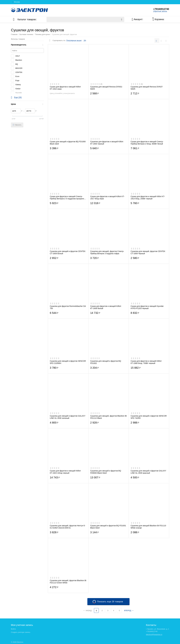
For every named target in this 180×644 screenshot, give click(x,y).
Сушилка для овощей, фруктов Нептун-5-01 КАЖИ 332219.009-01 (68, 527)
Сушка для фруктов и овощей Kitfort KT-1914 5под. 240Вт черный (148, 197)
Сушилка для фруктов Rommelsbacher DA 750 (68, 307)
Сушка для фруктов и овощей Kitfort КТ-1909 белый (106, 307)
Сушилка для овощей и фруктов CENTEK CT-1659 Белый (68, 252)
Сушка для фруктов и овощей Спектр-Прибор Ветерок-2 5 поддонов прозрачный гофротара (68, 197)
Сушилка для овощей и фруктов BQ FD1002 (106, 362)
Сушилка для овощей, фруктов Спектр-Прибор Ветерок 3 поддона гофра (107, 252)
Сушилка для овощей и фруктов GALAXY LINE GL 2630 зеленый (68, 417)
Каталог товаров (27, 19)
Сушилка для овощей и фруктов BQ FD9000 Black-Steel (106, 472)
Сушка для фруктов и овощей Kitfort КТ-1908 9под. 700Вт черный (146, 362)
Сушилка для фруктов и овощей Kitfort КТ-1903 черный (107, 143)
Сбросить (17, 125)
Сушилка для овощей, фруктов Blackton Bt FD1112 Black (109, 417)
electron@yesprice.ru (154, 634)
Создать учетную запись (21, 632)
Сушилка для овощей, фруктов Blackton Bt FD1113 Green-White (68, 582)
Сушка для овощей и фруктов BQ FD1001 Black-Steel (108, 527)
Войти (13, 629)
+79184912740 (161, 9)
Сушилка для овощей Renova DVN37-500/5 (147, 88)
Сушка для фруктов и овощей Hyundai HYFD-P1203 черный (147, 307)
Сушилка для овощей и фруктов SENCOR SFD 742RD (149, 417)
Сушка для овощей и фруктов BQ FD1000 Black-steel (68, 143)
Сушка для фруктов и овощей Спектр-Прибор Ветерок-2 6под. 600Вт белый (147, 143)
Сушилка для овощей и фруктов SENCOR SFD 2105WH (68, 362)
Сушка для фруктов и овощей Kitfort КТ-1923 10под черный (65, 472)
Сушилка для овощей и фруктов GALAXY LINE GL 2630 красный (148, 472)
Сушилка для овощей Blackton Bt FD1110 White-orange (148, 527)
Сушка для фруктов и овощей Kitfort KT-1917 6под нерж (107, 197)
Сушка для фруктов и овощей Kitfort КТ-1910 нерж (65, 88)
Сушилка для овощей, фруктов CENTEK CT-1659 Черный (148, 252)
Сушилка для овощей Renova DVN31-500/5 (106, 88)
